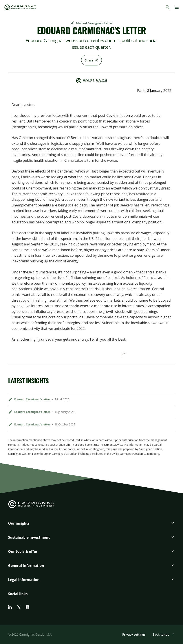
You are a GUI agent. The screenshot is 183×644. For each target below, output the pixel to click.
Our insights (19, 523)
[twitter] (19, 607)
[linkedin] (10, 607)
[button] (91, 525)
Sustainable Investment (29, 537)
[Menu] (177, 7)
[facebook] (27, 607)
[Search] (168, 7)
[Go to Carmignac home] (20, 7)
